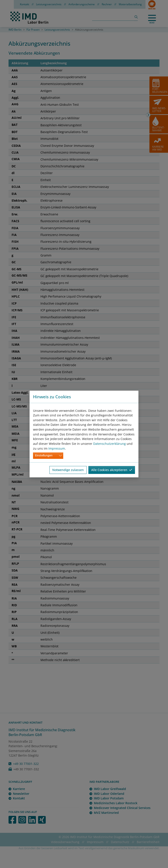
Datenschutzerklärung (109, 444)
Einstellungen (44, 455)
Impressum (57, 448)
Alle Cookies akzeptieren (112, 470)
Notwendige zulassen (68, 470)
